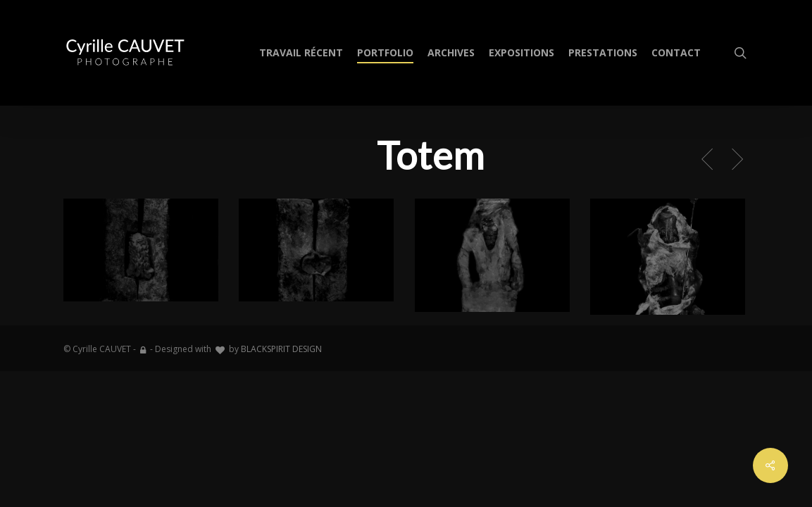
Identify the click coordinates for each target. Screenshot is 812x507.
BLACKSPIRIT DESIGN (281, 349)
